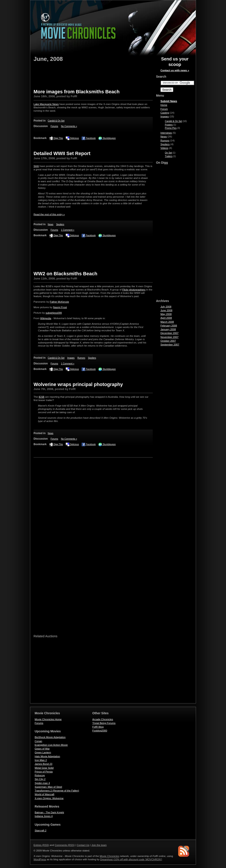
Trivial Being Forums (104, 723)
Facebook (89, 138)
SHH (36, 166)
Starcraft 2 (40, 831)
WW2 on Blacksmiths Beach (65, 274)
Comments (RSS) (65, 845)
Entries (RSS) (41, 845)
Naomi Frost (60, 307)
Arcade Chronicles (103, 719)
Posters (169, 125)
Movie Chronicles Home (48, 719)
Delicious (72, 138)
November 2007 (169, 337)
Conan (38, 741)
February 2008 (169, 326)
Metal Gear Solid (44, 768)
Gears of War (42, 749)
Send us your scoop (175, 65)
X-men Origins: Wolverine (49, 798)
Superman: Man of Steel (48, 787)
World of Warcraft (44, 794)
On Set (168, 153)
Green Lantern (43, 752)
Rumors (81, 358)
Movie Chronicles (109, 856)
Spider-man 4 (42, 783)
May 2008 (166, 314)
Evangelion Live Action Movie (51, 745)
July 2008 (166, 307)
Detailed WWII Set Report (62, 153)
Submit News (169, 101)
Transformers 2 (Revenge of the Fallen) (57, 791)
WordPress (40, 859)
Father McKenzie (59, 302)
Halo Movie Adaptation (47, 756)
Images (71, 358)
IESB (41, 397)
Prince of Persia (44, 772)
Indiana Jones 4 (44, 816)
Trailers (169, 156)
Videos (164, 148)
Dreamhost (131, 859)
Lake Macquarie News (46, 104)
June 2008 (166, 310)
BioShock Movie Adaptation (50, 737)
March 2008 (167, 322)
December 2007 (169, 333)
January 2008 (168, 329)
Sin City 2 (40, 779)
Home (164, 105)
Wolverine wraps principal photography (78, 384)
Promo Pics (171, 128)
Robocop (40, 775)
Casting (165, 113)
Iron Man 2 (41, 760)
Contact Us (83, 845)
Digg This (56, 138)
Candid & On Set (56, 121)
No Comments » (69, 126)
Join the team (99, 845)
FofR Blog (98, 727)
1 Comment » (68, 230)
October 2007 (168, 341)
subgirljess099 (54, 313)
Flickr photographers (134, 290)
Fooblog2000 (100, 731)
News (50, 224)
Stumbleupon (107, 138)
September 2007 (170, 345)
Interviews (166, 133)
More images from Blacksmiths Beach (77, 92)
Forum (164, 109)
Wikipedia (46, 318)
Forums (54, 126)
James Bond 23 (43, 764)
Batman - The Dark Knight (49, 812)
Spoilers (60, 224)
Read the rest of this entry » (49, 214)
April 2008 (166, 318)
